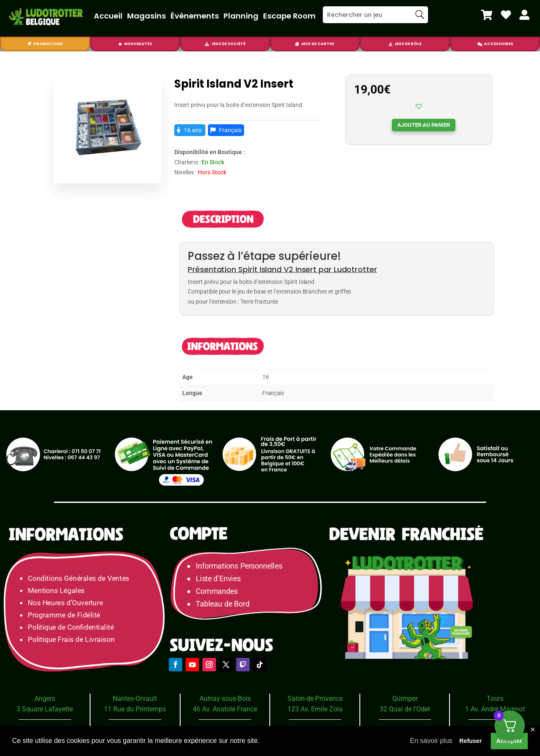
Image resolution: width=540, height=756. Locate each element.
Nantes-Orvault (135, 699)
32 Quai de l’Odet (405, 709)
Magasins (146, 16)
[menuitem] (487, 15)
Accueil (108, 16)
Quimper (405, 699)
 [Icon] (506, 15)
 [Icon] (29, 44)
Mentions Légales (56, 590)
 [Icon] (120, 44)
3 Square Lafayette (45, 709)
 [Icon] (297, 44)
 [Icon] (480, 44)
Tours (495, 699)
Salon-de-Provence (315, 699)
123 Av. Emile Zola (315, 709)
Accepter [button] (509, 741)
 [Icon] (207, 44)
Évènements (195, 16)
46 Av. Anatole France (225, 709)
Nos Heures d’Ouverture (65, 602)
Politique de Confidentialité (71, 627)
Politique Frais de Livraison (71, 640)
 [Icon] (524, 15)
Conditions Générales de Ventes (78, 578)
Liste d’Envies (221, 578)
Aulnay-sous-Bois (225, 699)
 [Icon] (390, 44)
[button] (419, 106)
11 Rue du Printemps (135, 709)
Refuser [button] (471, 741)
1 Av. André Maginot (495, 709)
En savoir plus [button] (431, 741)
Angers (45, 699)
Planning (241, 16)
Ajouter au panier (424, 125)
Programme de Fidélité (64, 615)
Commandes (217, 591)
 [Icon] (487, 15)
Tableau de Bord (223, 604)
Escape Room (289, 16)
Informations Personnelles (239, 566)
